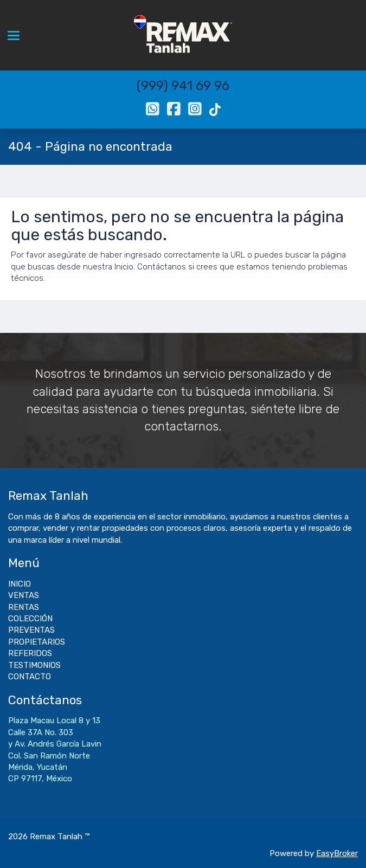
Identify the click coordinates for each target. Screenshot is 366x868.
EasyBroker (337, 853)
